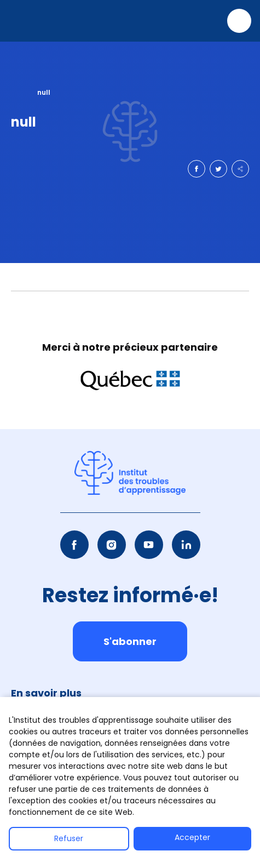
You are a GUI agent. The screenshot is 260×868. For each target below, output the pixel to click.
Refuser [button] (69, 838)
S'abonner (130, 641)
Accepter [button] (192, 837)
